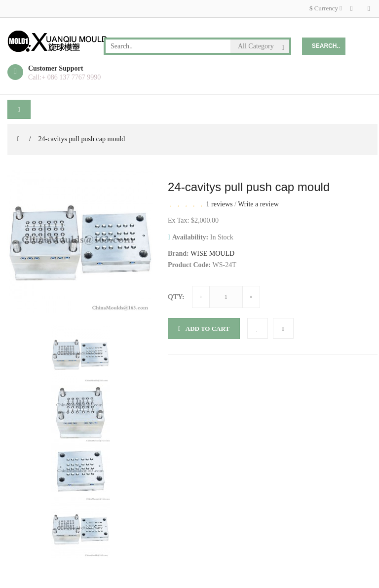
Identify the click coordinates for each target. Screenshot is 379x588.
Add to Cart (204, 329)
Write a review (258, 204)
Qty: (176, 297)
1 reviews (220, 204)
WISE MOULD (212, 254)
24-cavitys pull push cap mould (82, 139)
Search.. (326, 46)
